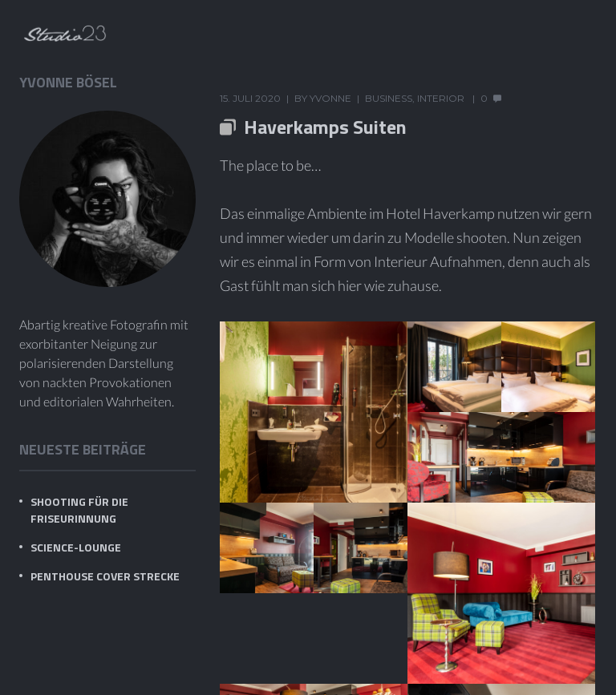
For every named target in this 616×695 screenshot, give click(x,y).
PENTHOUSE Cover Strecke (105, 576)
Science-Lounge (76, 547)
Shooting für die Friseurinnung (79, 510)
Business (389, 98)
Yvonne (330, 98)
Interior (441, 98)
